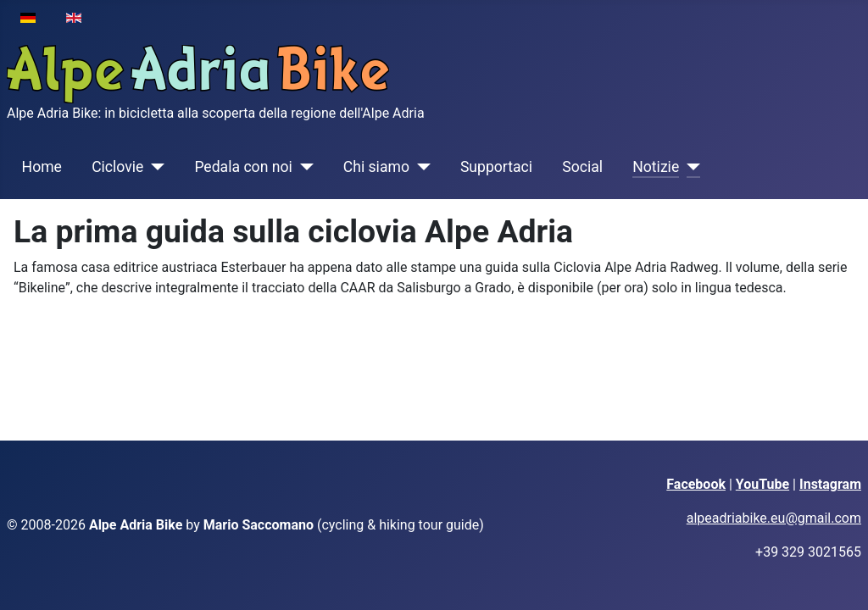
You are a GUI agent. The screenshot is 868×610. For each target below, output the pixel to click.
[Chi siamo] (420, 167)
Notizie (656, 167)
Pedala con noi (243, 167)
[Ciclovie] (154, 167)
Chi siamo (376, 167)
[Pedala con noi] (303, 167)
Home (42, 167)
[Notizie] (690, 167)
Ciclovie (117, 167)
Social (582, 167)
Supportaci (496, 167)
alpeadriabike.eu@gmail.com (774, 518)
